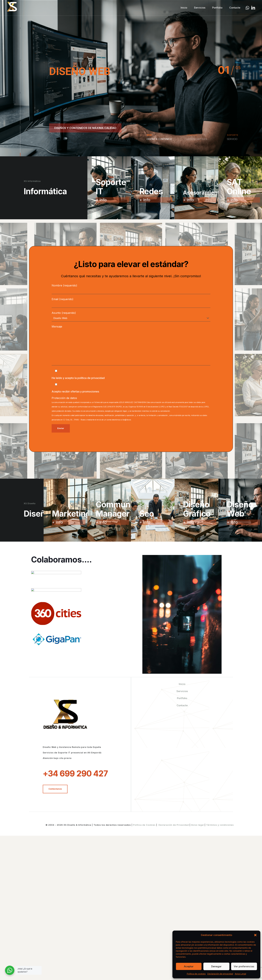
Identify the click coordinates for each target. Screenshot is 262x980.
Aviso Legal (240, 974)
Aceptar (189, 966)
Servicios (182, 691)
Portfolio (182, 698)
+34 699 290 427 (75, 773)
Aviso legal (198, 825)
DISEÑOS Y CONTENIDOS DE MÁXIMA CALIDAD (85, 128)
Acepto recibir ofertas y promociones (75, 391)
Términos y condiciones (220, 825)
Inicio (182, 684)
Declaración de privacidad (220, 974)
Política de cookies (196, 974)
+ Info (101, 200)
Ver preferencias (244, 966)
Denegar (216, 966)
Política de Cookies (144, 825)
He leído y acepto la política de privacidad (78, 378)
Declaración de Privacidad (174, 825)
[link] (56, 576)
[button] (255, 935)
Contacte (182, 705)
